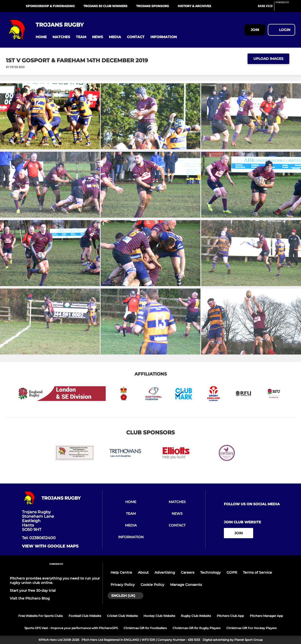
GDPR (232, 572)
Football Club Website (85, 616)
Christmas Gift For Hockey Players (251, 628)
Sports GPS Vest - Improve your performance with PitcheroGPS (71, 628)
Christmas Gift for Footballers (145, 628)
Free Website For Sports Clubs (41, 616)
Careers (188, 572)
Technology (210, 572)
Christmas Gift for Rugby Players (197, 628)
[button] (41, 37)
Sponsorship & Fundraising (50, 6)
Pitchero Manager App (266, 616)
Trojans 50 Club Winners (105, 6)
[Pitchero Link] (285, 8)
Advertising (165, 572)
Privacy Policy (123, 585)
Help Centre (121, 572)
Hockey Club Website (159, 616)
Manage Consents (186, 585)
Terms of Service (257, 572)
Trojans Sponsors (153, 6)
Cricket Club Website (122, 616)
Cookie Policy (152, 585)
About (143, 572)
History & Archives (194, 6)
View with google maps (50, 546)
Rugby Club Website (196, 616)
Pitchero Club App (230, 616)
